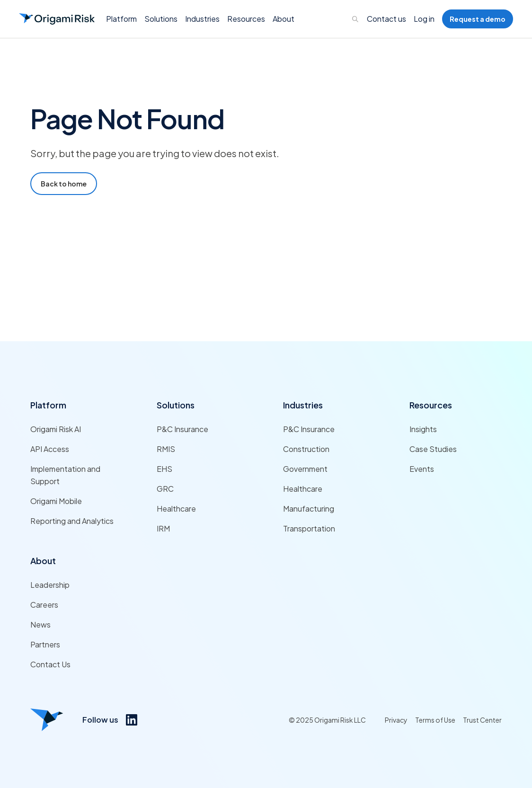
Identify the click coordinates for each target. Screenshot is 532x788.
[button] (121, 19)
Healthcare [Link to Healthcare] (176, 509)
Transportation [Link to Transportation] (309, 528)
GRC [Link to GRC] (165, 489)
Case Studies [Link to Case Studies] (433, 449)
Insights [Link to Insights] (423, 429)
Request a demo (478, 19)
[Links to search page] (355, 19)
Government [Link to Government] (305, 469)
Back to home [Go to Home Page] (64, 184)
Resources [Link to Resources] (431, 405)
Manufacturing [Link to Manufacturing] (309, 509)
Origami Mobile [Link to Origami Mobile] (56, 501)
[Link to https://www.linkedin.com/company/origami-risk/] (132, 720)
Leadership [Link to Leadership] (50, 585)
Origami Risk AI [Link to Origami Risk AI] (56, 429)
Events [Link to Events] (422, 469)
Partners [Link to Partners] (45, 644)
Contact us (386, 19)
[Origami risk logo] (47, 720)
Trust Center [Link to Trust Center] (482, 720)
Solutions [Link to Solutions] (176, 405)
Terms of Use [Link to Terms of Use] (435, 720)
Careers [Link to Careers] (44, 605)
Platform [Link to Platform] (48, 405)
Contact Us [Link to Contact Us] (50, 664)
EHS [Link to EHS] (164, 469)
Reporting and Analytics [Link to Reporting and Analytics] (72, 521)
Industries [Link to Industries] (303, 405)
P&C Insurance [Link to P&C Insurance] (182, 429)
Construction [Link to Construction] (306, 449)
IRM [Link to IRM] (163, 528)
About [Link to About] (43, 561)
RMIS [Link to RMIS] (166, 449)
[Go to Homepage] (57, 19)
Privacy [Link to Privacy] (396, 720)
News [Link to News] (40, 624)
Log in (424, 19)
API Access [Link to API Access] (50, 449)
